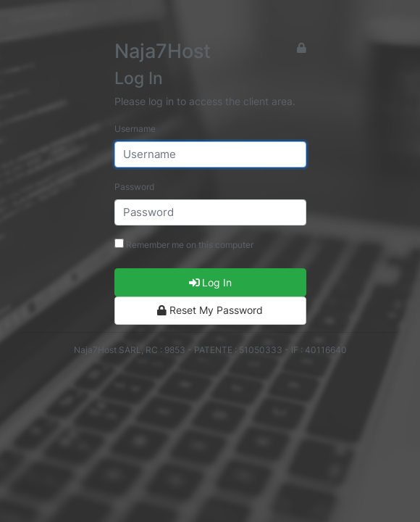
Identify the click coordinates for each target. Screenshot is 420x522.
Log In (210, 282)
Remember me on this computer (184, 244)
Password (134, 187)
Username (135, 129)
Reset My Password (210, 310)
